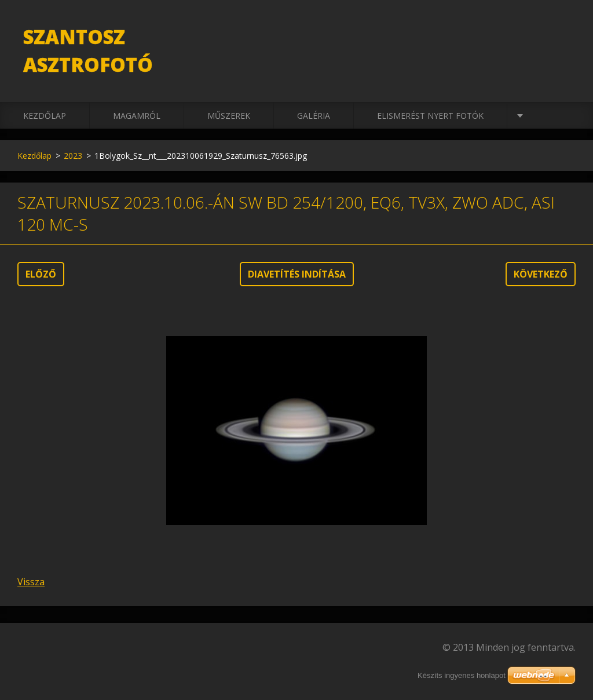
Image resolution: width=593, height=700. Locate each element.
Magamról (137, 116)
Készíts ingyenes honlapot (462, 675)
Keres (563, 34)
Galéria (314, 116)
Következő (541, 274)
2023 (73, 156)
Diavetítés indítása (297, 274)
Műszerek (229, 116)
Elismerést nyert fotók (430, 116)
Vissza (31, 582)
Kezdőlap (45, 116)
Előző (41, 274)
